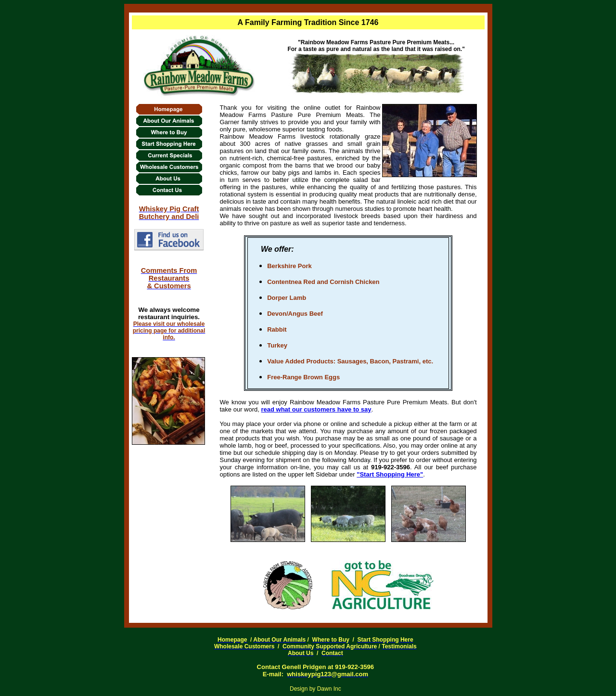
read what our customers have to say (316, 409)
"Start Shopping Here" (390, 474)
